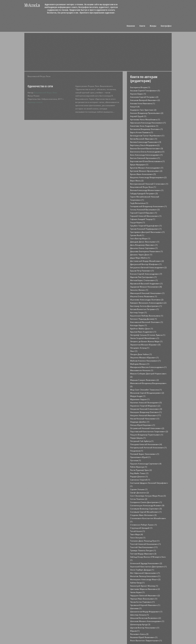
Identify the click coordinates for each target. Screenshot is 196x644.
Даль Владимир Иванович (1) (144, 245)
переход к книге (35, 102)
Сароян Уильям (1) (139, 489)
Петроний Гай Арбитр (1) (142, 441)
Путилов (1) (136, 460)
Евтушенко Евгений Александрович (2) (148, 267)
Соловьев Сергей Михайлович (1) (146, 512)
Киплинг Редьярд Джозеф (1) (143, 319)
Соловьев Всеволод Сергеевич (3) (146, 509)
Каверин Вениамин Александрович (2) (148, 303)
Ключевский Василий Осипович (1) (147, 322)
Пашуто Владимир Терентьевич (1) (147, 435)
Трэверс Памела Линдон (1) (143, 551)
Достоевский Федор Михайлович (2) (147, 261)
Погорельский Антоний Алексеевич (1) (148, 448)
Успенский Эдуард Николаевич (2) (146, 563)
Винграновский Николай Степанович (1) (149, 184)
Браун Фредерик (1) (139, 165)
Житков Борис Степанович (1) (144, 280)
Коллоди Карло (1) (139, 325)
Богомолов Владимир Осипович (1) (146, 129)
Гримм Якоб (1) (137, 235)
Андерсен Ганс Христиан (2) (143, 110)
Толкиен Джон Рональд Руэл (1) (145, 541)
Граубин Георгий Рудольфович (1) (146, 226)
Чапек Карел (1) (137, 592)
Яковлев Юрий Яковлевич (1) (144, 637)
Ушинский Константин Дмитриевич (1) (148, 567)
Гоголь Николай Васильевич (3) (145, 210)
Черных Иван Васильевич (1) (144, 599)
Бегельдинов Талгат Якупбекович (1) (147, 136)
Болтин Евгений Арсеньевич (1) (145, 158)
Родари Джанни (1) (139, 477)
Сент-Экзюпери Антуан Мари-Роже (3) (148, 496)
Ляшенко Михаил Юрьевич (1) (144, 358)
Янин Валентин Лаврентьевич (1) (146, 641)
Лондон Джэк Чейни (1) (141, 354)
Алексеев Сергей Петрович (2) (144, 97)
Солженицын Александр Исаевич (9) (147, 505)
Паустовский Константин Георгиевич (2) (149, 432)
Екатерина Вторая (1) (140, 87)
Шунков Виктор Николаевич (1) (145, 628)
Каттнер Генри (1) (138, 313)
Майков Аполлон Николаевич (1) (145, 361)
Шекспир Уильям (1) (140, 615)
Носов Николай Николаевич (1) (145, 419)
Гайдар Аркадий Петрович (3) (144, 194)
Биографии (166, 26)
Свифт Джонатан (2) (140, 493)
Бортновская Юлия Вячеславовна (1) (147, 161)
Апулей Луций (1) (138, 116)
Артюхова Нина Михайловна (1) (145, 120)
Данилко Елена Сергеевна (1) (144, 248)
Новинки (131, 26)
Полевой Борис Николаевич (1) (145, 454)
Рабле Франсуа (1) (139, 467)
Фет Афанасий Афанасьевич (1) (145, 573)
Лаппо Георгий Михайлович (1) (145, 338)
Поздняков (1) (137, 451)
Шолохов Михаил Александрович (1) (147, 621)
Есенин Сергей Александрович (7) (146, 274)
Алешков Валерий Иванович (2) (145, 100)
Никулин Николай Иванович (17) (146, 415)
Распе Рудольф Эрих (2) (141, 470)
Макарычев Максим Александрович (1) (148, 367)
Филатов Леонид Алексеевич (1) (145, 576)
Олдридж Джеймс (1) (140, 422)
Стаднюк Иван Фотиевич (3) (143, 515)
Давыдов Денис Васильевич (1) (145, 242)
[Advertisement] (52, 44)
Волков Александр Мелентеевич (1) (147, 190)
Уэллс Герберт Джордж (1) (142, 570)
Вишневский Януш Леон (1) (143, 187)
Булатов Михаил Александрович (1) (147, 168)
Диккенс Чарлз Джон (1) (141, 255)
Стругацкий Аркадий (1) (141, 528)
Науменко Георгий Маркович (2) (145, 406)
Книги (142, 26)
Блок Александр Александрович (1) (146, 155)
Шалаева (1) (136, 608)
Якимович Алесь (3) (139, 634)
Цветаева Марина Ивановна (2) (145, 589)
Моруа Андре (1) (138, 396)
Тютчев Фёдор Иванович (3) (143, 554)
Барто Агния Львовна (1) (142, 132)
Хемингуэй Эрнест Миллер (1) (144, 586)
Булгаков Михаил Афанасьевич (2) (146, 171)
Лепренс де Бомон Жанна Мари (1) (146, 341)
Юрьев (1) (135, 631)
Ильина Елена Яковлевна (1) (144, 296)
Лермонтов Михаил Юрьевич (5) (145, 345)
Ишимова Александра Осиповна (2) (147, 300)
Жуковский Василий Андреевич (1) (146, 284)
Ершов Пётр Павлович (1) (142, 271)
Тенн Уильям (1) (138, 538)
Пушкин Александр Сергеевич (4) (146, 464)
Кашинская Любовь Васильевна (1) (147, 316)
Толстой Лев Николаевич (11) (144, 547)
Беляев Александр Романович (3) (146, 142)
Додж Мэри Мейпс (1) (140, 258)
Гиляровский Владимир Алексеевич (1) (148, 206)
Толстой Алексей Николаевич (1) (145, 544)
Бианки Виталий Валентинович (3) (147, 148)
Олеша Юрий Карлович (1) (143, 425)
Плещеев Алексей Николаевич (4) (146, 444)
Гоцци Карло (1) (138, 222)
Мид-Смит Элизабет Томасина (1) (146, 390)
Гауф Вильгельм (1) (139, 203)
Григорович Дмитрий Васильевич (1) (147, 232)
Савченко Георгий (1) (140, 480)
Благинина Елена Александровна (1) (147, 152)
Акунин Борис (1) (138, 94)
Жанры (153, 26)
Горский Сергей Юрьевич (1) (144, 213)
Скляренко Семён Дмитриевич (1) (146, 502)
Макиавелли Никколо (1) (142, 370)
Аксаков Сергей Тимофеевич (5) (145, 91)
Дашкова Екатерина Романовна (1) (146, 251)
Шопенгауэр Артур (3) (140, 624)
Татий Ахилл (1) (138, 531)
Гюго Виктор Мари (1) (140, 239)
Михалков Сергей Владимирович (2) (147, 393)
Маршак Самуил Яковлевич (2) (144, 380)
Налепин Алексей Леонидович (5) (146, 403)
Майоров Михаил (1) (140, 364)
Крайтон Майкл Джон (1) (142, 329)
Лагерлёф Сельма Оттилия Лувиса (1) (148, 335)
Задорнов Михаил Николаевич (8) (146, 287)
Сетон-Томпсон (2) (139, 499)
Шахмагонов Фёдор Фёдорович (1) (146, 612)
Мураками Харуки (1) (140, 399)
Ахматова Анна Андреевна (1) (144, 126)
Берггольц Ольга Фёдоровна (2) (145, 145)
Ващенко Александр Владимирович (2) (148, 177)
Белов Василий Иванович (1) (144, 139)
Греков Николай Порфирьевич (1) (146, 229)
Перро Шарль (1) (138, 438)
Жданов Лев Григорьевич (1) (143, 277)
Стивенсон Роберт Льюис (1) (143, 525)
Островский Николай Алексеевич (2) (147, 428)
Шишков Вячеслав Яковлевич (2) (146, 618)
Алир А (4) (135, 107)
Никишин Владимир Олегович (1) (146, 412)
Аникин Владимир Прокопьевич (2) (147, 113)
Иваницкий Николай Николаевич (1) (147, 293)
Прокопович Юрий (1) (140, 457)
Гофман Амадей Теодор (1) (143, 219)
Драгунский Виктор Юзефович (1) (146, 264)
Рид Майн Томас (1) (139, 473)
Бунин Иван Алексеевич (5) (143, 174)
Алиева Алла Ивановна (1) (143, 103)
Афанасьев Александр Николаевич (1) (148, 123)
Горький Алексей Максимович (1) (146, 216)
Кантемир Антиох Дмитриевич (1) (146, 306)
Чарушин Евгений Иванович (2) (145, 596)
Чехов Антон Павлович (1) (142, 602)
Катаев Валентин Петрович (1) (145, 309)
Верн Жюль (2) (137, 181)
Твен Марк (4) (137, 534)
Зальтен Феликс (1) (139, 290)
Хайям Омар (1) (137, 583)
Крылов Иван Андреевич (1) (143, 332)
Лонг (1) (134, 351)
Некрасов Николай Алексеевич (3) (146, 409)
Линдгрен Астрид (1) (140, 348)
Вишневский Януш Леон (45, 93)
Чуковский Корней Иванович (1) (145, 605)
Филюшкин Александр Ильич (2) (145, 579)
